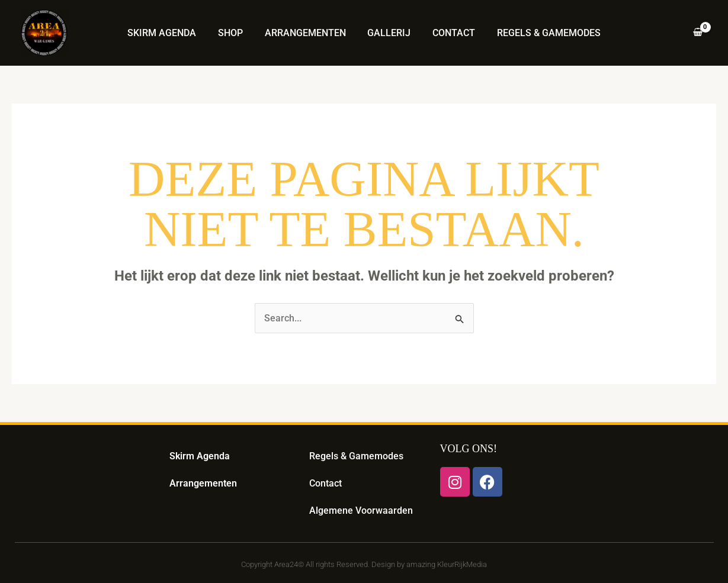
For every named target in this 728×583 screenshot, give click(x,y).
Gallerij (388, 33)
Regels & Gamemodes (542, 33)
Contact (450, 33)
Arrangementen (307, 33)
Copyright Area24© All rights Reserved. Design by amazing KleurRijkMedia (364, 564)
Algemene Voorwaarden (361, 510)
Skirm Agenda (169, 33)
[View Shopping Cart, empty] (697, 33)
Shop (235, 33)
